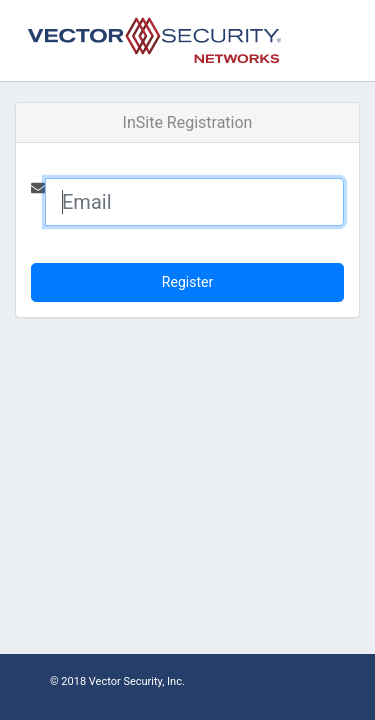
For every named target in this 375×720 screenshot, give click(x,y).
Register (187, 282)
